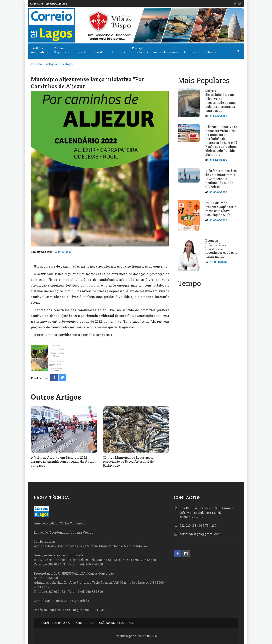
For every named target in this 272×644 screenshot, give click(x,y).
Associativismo (164, 52)
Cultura (117, 52)
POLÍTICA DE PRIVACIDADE (116, 623)
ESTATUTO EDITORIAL (56, 623)
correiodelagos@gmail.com (200, 534)
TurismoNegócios (60, 50)
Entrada (36, 64)
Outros (209, 52)
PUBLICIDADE (84, 623)
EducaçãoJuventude (138, 50)
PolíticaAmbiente (38, 50)
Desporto (81, 52)
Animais (190, 52)
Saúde (99, 52)
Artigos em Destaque (60, 64)
